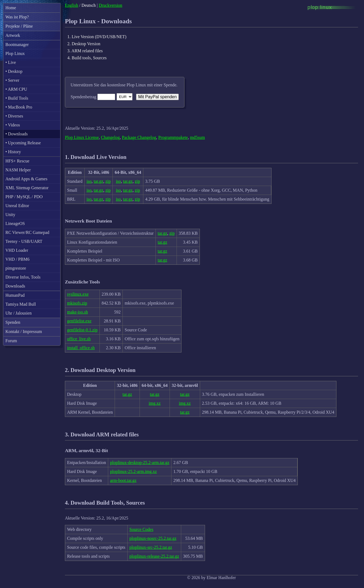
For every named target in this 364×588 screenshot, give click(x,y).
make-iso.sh (77, 312)
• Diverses (14, 116)
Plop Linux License (82, 137)
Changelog (110, 137)
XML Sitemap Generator (27, 188)
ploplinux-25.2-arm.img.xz (133, 471)
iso (89, 181)
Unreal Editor (17, 206)
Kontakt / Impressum (24, 331)
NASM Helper (18, 170)
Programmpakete (173, 137)
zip (108, 181)
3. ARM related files (85, 51)
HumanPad (15, 295)
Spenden (13, 322)
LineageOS (15, 223)
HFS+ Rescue (17, 161)
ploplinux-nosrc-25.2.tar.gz (153, 538)
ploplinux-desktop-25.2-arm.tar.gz (140, 463)
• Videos (13, 125)
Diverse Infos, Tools (23, 277)
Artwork (13, 35)
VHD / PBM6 (17, 259)
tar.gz (99, 181)
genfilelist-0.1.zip (82, 330)
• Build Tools (17, 98)
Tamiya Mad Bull (21, 304)
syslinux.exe (78, 294)
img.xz (155, 403)
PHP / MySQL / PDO (24, 197)
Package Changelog (139, 137)
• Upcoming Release (23, 143)
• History (13, 152)
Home (11, 8)
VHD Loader (17, 250)
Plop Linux (15, 53)
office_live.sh (79, 339)
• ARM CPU (16, 89)
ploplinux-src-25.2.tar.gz (151, 547)
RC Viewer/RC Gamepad (27, 232)
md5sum (198, 137)
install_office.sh (81, 348)
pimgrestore (16, 268)
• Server (12, 80)
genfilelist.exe (79, 321)
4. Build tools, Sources (87, 58)
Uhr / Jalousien (19, 313)
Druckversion (110, 5)
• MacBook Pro (19, 107)
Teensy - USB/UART (24, 241)
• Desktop (14, 71)
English (72, 5)
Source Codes (141, 529)
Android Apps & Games (26, 179)
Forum (11, 341)
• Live (11, 62)
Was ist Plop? (17, 17)
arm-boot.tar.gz (123, 480)
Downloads (15, 286)
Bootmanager (17, 45)
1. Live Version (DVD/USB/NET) (97, 37)
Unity (10, 215)
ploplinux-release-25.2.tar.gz (154, 556)
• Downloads (16, 134)
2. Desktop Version (84, 44)
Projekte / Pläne (19, 26)
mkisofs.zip (77, 303)
